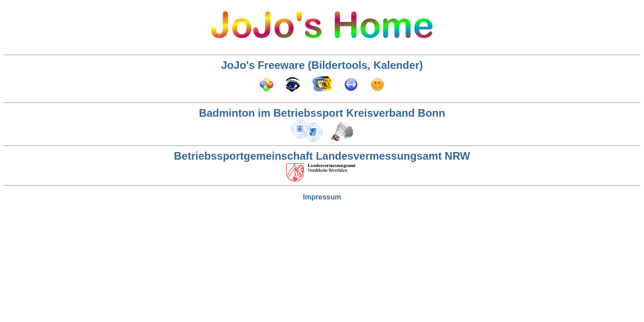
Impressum (322, 197)
